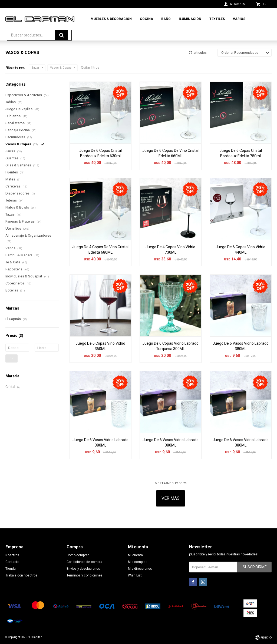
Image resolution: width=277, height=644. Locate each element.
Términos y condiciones (85, 575)
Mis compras (138, 562)
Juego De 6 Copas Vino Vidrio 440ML (240, 250)
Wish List (135, 575)
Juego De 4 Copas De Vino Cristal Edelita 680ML (100, 250)
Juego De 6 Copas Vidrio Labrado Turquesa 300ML (170, 346)
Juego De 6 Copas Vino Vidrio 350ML (100, 346)
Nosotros (12, 555)
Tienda (11, 569)
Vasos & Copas (61, 68)
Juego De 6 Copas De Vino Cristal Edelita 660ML (170, 153)
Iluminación (190, 19)
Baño (166, 19)
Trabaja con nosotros (21, 575)
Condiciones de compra (84, 562)
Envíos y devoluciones (83, 569)
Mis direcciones (140, 569)
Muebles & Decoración (111, 19)
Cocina (146, 19)
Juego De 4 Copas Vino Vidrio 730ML (170, 250)
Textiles (217, 19)
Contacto (12, 562)
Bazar (35, 68)
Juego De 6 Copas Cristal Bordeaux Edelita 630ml (100, 153)
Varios (239, 19)
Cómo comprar (78, 555)
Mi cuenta (135, 555)
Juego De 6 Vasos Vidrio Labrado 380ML (241, 346)
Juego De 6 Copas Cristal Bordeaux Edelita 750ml (241, 153)
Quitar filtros (90, 68)
